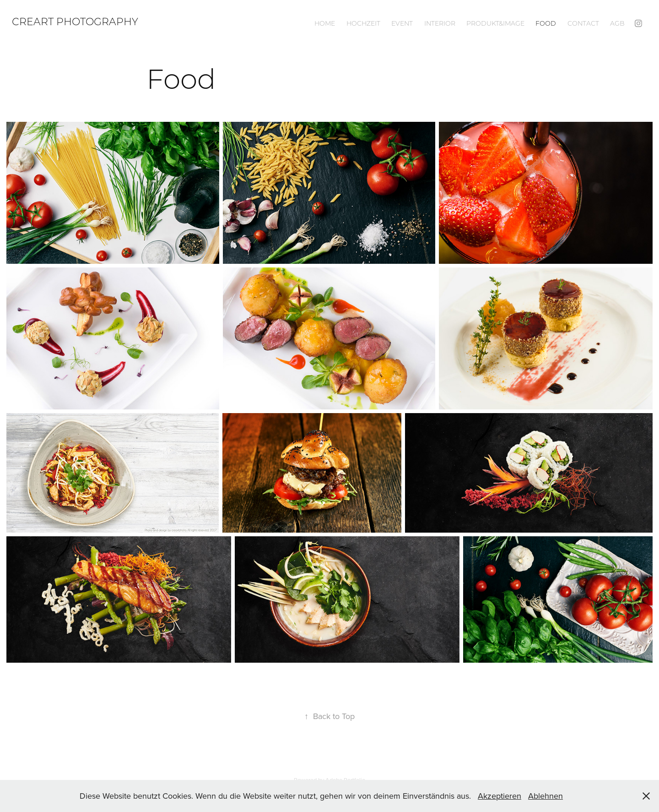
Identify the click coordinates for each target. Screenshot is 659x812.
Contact (583, 23)
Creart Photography (75, 21)
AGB (617, 23)
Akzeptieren (500, 796)
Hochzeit (363, 23)
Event (402, 23)
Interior (440, 23)
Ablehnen (546, 796)
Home (325, 23)
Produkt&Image (495, 23)
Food (546, 23)
